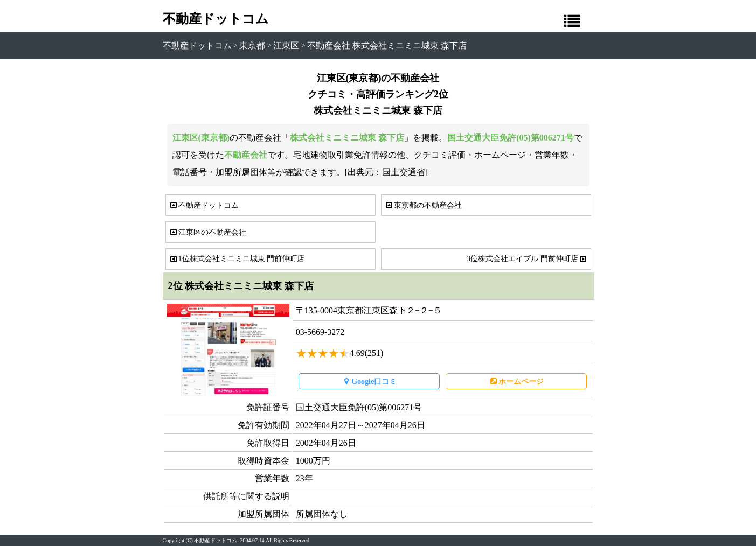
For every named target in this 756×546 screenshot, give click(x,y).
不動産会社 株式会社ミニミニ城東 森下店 (387, 45)
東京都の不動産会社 (423, 205)
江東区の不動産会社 (207, 232)
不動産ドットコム (216, 19)
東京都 (252, 45)
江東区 (286, 45)
